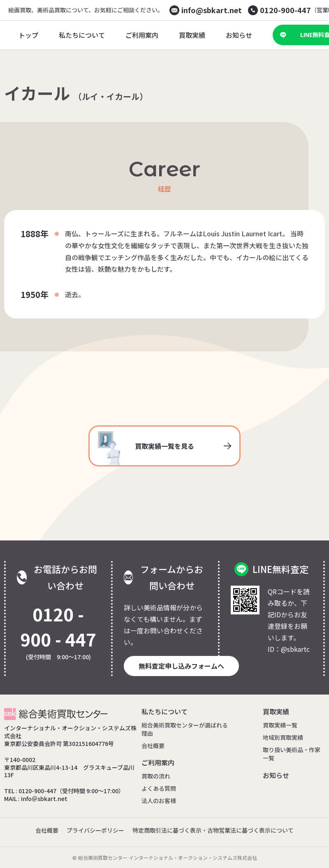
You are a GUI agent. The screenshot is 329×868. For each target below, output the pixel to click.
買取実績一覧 (280, 725)
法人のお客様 (159, 801)
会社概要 (153, 746)
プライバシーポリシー (95, 830)
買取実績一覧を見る (164, 448)
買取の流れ (156, 776)
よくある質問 (159, 788)
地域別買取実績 (283, 737)
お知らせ (276, 775)
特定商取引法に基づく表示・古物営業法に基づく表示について (213, 830)
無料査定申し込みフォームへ (181, 666)
